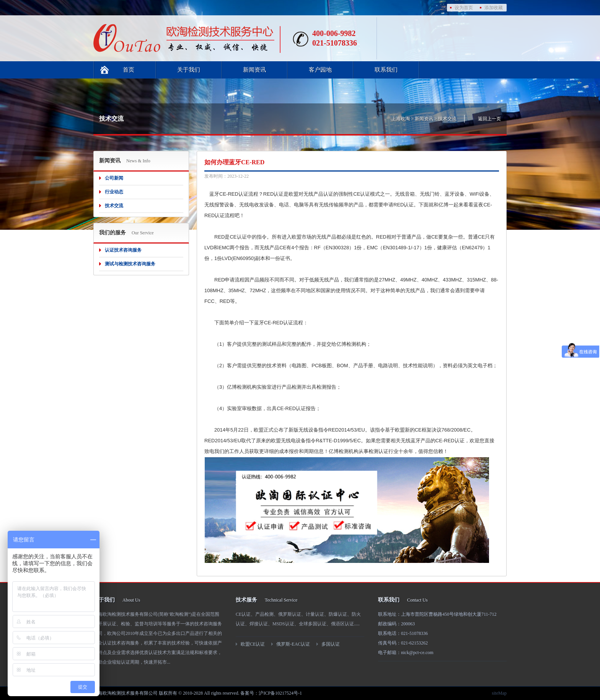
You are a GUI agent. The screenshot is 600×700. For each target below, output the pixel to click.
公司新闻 (114, 178)
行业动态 (114, 192)
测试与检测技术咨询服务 (130, 264)
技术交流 (447, 119)
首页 (129, 70)
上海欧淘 (401, 119)
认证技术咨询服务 (123, 250)
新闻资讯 (254, 70)
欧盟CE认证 (253, 644)
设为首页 (464, 8)
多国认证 (331, 644)
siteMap (499, 693)
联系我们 (386, 70)
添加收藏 (494, 8)
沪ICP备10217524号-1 (280, 693)
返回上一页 (489, 119)
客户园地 (320, 70)
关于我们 (189, 70)
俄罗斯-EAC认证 (293, 644)
